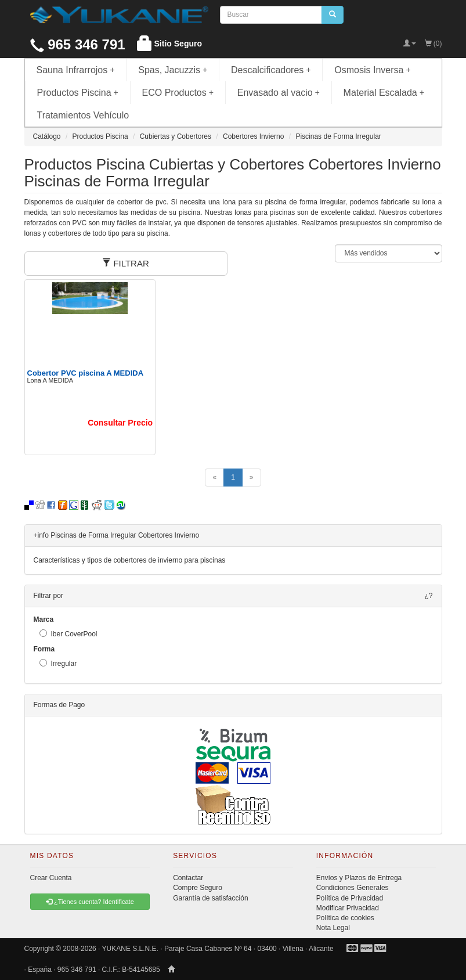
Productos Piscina (78, 93)
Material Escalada (384, 93)
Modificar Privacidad (348, 908)
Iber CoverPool (68, 634)
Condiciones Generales (353, 888)
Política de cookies (345, 918)
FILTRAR (126, 263)
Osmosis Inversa (373, 70)
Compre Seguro (198, 888)
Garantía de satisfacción (210, 898)
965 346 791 (78, 44)
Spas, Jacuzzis (173, 70)
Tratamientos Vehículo (83, 115)
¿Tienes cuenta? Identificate (90, 902)
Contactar (188, 878)
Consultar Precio (120, 423)
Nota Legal (333, 928)
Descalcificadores (271, 70)
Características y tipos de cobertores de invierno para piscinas (130, 560)
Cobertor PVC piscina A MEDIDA (86, 373)
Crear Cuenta (51, 878)
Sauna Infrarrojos (76, 70)
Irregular (58, 663)
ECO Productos (178, 93)
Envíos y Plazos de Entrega (359, 878)
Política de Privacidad (350, 898)
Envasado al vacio (279, 93)
